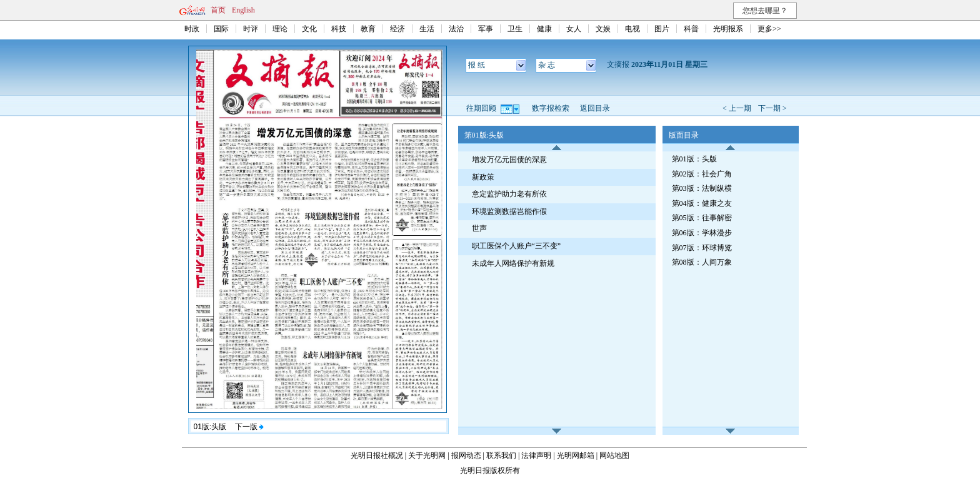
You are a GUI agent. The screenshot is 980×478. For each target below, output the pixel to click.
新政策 (483, 177)
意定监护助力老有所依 (509, 194)
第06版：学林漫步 (702, 233)
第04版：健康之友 (702, 203)
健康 (544, 29)
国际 (221, 29)
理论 (280, 29)
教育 (368, 29)
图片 (662, 29)
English (243, 10)
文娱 (603, 29)
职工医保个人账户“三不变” (517, 246)
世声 (479, 228)
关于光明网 (427, 455)
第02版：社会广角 (702, 174)
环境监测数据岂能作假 (509, 211)
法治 (456, 29)
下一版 (249, 427)
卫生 (515, 29)
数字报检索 (551, 108)
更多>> (769, 29)
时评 (251, 29)
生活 (427, 29)
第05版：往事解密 (702, 218)
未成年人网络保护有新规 (513, 263)
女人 (574, 29)
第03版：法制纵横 (702, 188)
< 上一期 (737, 108)
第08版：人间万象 (702, 262)
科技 (339, 29)
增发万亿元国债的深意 (509, 160)
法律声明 (536, 455)
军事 (486, 29)
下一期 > (772, 108)
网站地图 (614, 455)
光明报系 (728, 29)
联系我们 (501, 455)
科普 (691, 29)
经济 (397, 29)
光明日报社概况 (377, 455)
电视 (632, 29)
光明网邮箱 (576, 455)
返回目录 (595, 108)
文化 (309, 29)
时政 (192, 29)
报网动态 (466, 455)
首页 (218, 10)
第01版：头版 (694, 159)
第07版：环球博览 (702, 248)
